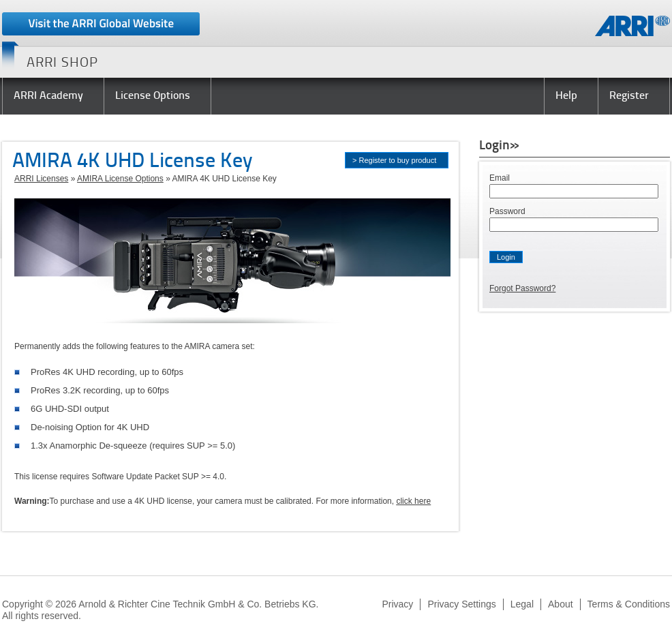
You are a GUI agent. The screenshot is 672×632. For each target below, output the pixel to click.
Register (629, 96)
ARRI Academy (48, 96)
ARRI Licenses (41, 179)
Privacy (397, 604)
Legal (522, 604)
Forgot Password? (522, 288)
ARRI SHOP (62, 63)
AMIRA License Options (120, 179)
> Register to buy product (394, 160)
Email (500, 178)
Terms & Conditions (629, 604)
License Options (153, 96)
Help (566, 96)
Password (507, 211)
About (561, 604)
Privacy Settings (461, 604)
